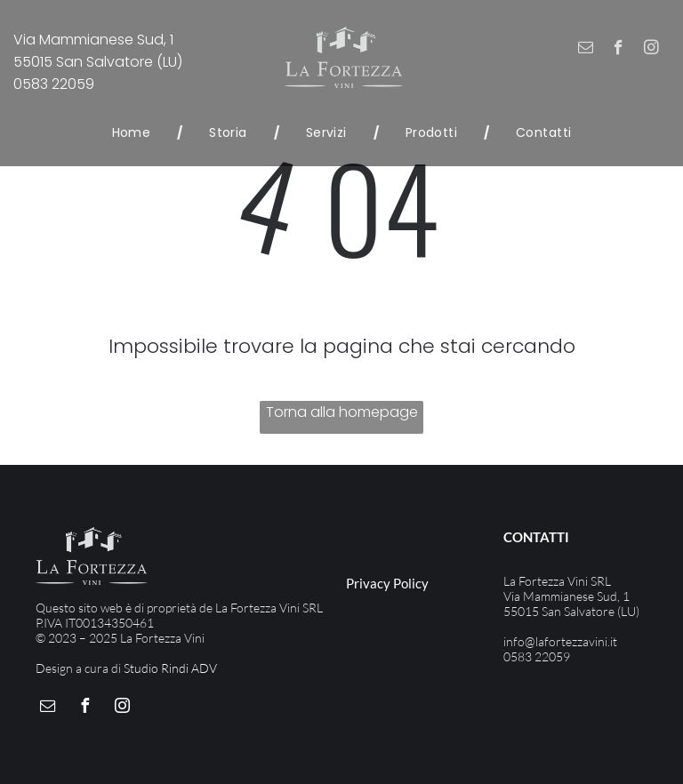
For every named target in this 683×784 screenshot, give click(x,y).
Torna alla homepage (342, 412)
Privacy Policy (387, 583)
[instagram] (651, 50)
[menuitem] (134, 133)
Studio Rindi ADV (170, 668)
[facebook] (619, 50)
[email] (586, 50)
